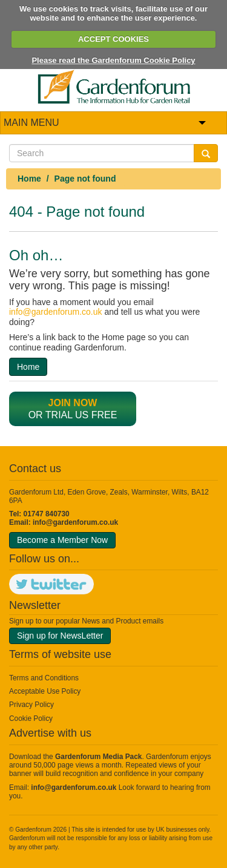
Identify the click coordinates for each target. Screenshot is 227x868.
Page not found (85, 179)
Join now (73, 403)
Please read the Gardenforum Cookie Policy (113, 60)
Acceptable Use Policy (45, 691)
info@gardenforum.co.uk (56, 312)
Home (29, 179)
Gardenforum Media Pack (98, 757)
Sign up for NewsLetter (60, 636)
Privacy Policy (31, 705)
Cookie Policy (31, 718)
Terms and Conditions (44, 678)
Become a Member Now (62, 540)
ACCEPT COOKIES (113, 39)
